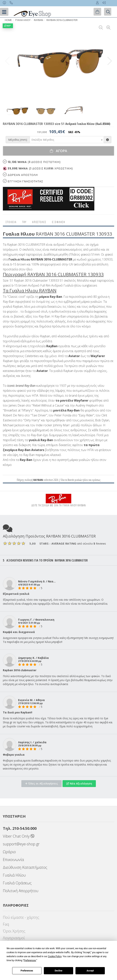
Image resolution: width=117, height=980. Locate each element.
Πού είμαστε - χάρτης (21, 917)
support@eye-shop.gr (21, 844)
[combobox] (67, 140)
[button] (110, 61)
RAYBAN (38, 20)
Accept (90, 971)
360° (8, 26)
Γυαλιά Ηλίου (14, 875)
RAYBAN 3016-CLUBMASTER (62, 20)
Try (24, 222)
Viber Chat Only (19, 836)
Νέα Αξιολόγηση (79, 783)
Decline (58, 971)
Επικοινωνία (13, 860)
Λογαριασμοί (14, 938)
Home (8, 20)
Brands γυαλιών (75, 480)
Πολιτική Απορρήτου (21, 891)
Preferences (27, 971)
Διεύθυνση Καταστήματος (25, 867)
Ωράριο (9, 852)
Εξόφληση (59, 222)
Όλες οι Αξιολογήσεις (42, 783)
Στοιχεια (11, 222)
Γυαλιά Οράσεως (17, 883)
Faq (6, 924)
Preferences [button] (30, 960)
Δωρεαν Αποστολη (20, 175)
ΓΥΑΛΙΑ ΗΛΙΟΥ (23, 20)
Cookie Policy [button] (55, 956)
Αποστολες (39, 222)
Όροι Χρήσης (14, 931)
